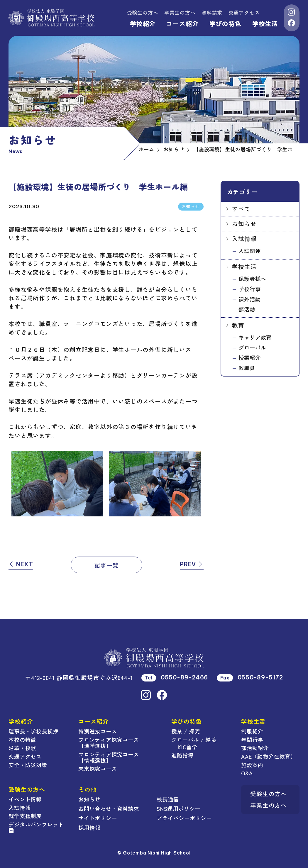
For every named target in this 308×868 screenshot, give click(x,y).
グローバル (252, 347)
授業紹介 (249, 357)
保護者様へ (252, 279)
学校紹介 (143, 23)
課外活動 (249, 299)
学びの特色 (225, 23)
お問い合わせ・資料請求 (109, 808)
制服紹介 (252, 731)
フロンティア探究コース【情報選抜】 (109, 757)
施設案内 (252, 765)
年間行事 (252, 740)
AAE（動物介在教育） (269, 756)
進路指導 (182, 755)
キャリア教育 (255, 337)
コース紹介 (182, 23)
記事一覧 (106, 565)
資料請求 (212, 12)
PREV (192, 564)
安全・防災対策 (28, 765)
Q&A (247, 773)
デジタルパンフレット (36, 827)
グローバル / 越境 (194, 740)
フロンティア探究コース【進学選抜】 (109, 743)
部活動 (247, 309)
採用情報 (89, 828)
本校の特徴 (22, 740)
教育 (238, 325)
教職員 (247, 368)
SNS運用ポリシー (178, 808)
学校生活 (265, 23)
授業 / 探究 (186, 731)
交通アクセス (244, 12)
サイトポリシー (98, 818)
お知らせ (244, 224)
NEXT (21, 564)
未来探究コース (98, 769)
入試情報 (244, 239)
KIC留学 (188, 747)
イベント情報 (25, 799)
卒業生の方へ (180, 12)
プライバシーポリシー (184, 818)
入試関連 (249, 251)
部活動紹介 (255, 748)
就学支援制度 (25, 816)
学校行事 (249, 289)
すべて (241, 209)
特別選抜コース (98, 731)
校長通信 (168, 799)
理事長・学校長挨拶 (33, 731)
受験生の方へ (143, 12)
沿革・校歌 (22, 748)
